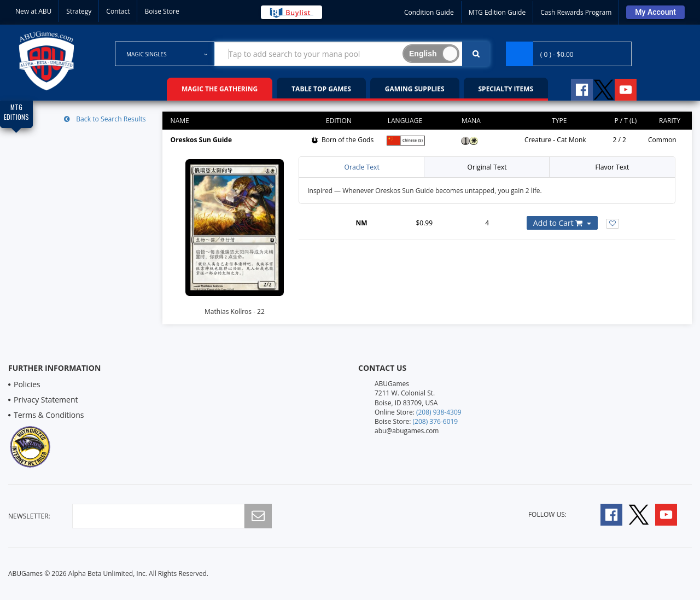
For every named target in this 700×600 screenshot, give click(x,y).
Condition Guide (429, 12)
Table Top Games (321, 89)
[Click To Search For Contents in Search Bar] (476, 54)
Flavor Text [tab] (612, 167)
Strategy (79, 11)
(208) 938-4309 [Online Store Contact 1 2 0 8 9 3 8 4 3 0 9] (439, 412)
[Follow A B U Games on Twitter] (604, 88)
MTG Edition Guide (497, 12)
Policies (27, 384)
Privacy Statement (46, 400)
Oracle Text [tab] (362, 167)
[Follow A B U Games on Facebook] (574, 88)
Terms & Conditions (49, 415)
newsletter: (29, 516)
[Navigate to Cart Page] (569, 54)
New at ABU (33, 11)
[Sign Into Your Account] (655, 12)
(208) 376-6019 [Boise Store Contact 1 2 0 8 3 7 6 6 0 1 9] (436, 421)
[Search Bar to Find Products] (352, 54)
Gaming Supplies (415, 89)
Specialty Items (506, 89)
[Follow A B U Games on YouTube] (633, 88)
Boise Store (162, 11)
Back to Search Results (106, 119)
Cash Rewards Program (576, 12)
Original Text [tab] (487, 167)
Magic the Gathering (220, 89)
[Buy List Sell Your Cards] (291, 12)
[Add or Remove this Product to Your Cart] (562, 223)
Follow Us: (547, 514)
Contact (118, 11)
